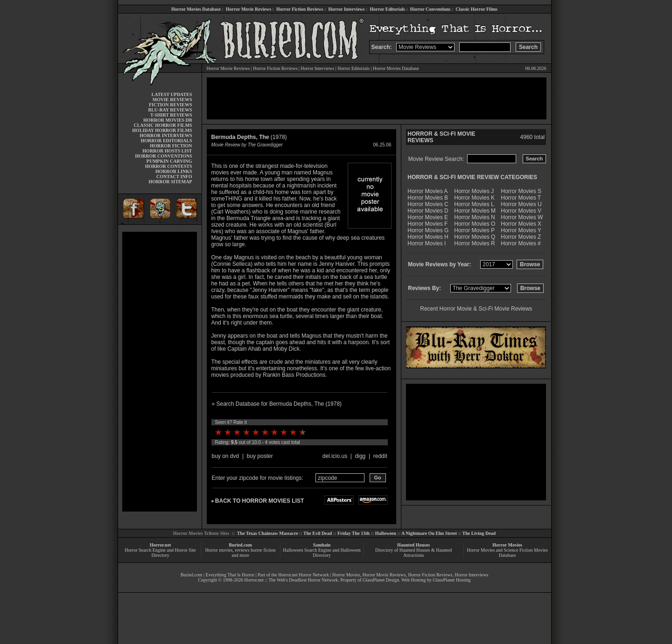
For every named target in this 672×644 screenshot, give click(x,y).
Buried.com (240, 545)
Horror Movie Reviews (248, 9)
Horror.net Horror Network (304, 575)
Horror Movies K (474, 198)
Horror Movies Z (521, 237)
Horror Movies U (521, 204)
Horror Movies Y (521, 230)
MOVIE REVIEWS (172, 100)
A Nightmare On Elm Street (429, 533)
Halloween (386, 533)
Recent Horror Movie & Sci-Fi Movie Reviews (476, 309)
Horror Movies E (428, 217)
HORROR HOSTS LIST (167, 151)
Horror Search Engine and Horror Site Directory (160, 553)
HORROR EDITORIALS (166, 141)
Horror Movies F (427, 224)
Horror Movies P (474, 230)
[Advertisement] (160, 372)
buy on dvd (226, 456)
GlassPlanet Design (381, 580)
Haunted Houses (413, 545)
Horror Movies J (474, 191)
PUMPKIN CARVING (169, 161)
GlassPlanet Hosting (451, 580)
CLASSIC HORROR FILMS (163, 125)
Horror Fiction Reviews (300, 9)
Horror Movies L (474, 204)
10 (302, 432)
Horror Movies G (428, 230)
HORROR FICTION (171, 146)
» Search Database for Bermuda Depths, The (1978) (277, 404)
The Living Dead (479, 533)
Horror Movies (507, 545)
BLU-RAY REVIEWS (170, 110)
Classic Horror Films (476, 9)
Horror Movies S (521, 191)
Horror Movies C (428, 204)
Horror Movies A (427, 191)
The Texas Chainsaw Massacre (268, 533)
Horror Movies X (521, 224)
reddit (380, 456)
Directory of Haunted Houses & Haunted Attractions (413, 553)
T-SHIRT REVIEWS (171, 115)
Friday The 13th (353, 533)
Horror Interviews (346, 9)
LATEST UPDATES (172, 94)
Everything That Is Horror (230, 575)
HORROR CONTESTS (169, 166)
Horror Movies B (428, 198)
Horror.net (161, 545)
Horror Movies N (474, 217)
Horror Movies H (428, 237)
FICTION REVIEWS (171, 105)
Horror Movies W (522, 217)
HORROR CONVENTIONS (164, 156)
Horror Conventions (430, 9)
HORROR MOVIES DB (168, 120)
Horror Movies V (521, 211)
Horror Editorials (388, 9)
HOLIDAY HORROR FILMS (162, 130)
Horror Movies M (475, 211)
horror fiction (263, 550)
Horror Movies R (474, 243)
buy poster (260, 456)
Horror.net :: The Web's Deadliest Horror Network (291, 580)
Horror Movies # (521, 243)
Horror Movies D (428, 211)
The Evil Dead (318, 533)
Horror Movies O (475, 224)
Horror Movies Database (196, 9)
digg (360, 456)
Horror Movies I (427, 243)
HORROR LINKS (174, 171)
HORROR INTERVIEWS (166, 135)
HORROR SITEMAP (170, 182)
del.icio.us (335, 456)
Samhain (322, 545)
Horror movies (219, 550)
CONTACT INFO (174, 177)
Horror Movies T (521, 198)
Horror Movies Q (475, 237)
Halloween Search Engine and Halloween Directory (322, 553)
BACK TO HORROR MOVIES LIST (259, 501)
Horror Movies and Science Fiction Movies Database (507, 553)
